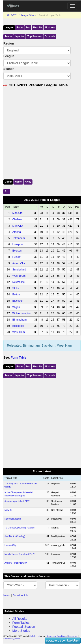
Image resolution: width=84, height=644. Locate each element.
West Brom (19, 276)
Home (18, 182)
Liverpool (18, 244)
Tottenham (19, 238)
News (6, 595)
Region (9, 43)
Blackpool (18, 326)
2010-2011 (12, 15)
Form (20, 27)
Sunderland (19, 270)
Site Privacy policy (12, 639)
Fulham (17, 257)
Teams (9, 36)
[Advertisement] (42, 132)
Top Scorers (34, 36)
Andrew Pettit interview (16, 563)
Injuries (20, 36)
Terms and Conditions (57, 636)
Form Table (19, 358)
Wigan (16, 307)
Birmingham (19, 320)
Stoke (16, 288)
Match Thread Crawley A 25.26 (20, 554)
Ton (28, 27)
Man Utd (17, 213)
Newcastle (18, 282)
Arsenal (17, 232)
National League (13, 519)
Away (28, 182)
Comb (8, 182)
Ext (7, 191)
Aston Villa (19, 263)
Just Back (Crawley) (15, 536)
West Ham (19, 332)
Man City (18, 226)
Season (9, 69)
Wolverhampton (22, 313)
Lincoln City (10, 545)
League (9, 27)
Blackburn (18, 301)
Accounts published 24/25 (17, 501)
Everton (17, 251)
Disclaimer (73, 636)
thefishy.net (35, 636)
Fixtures (50, 27)
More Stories (21, 631)
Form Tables (21, 623)
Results (38, 27)
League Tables (28, 15)
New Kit (8, 510)
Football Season (24, 627)
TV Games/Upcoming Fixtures (19, 528)
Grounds (50, 36)
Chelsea (17, 219)
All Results (20, 619)
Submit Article (20, 595)
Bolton (16, 295)
